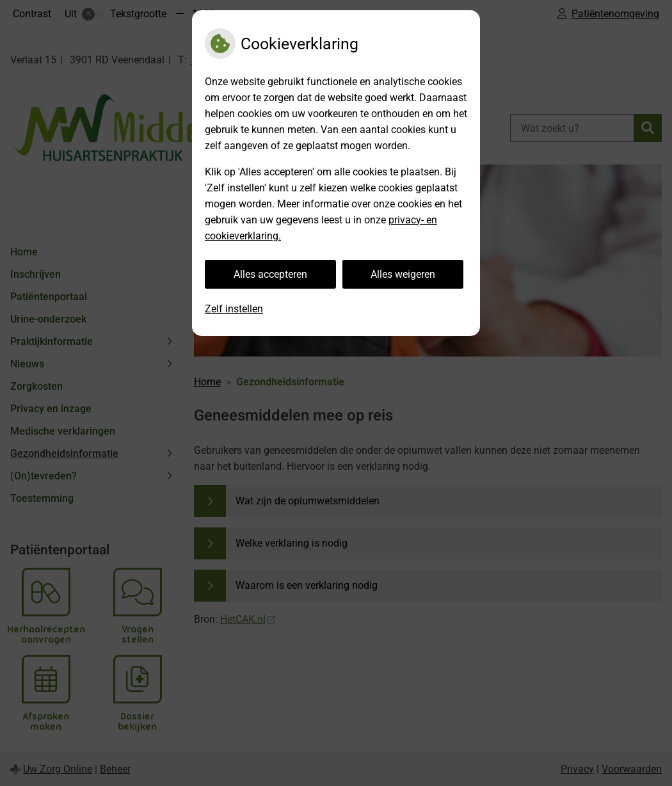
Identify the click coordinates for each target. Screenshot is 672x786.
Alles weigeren (403, 274)
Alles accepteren (270, 274)
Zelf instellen (234, 309)
